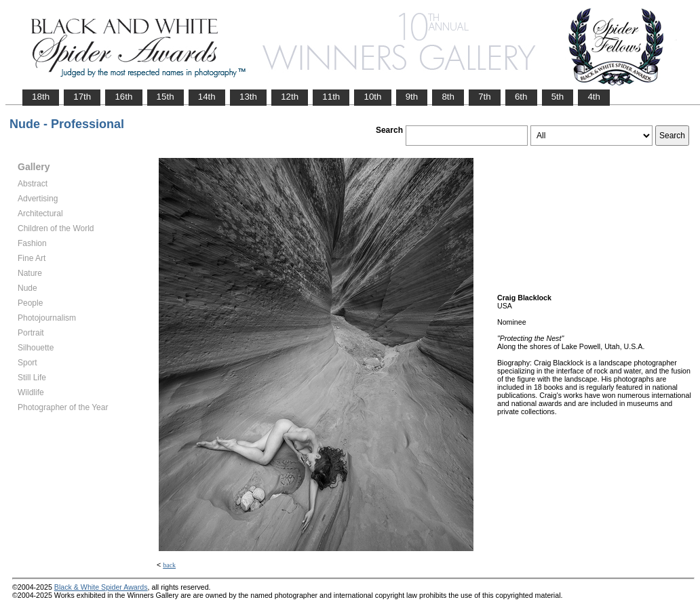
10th (372, 97)
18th (41, 97)
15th (166, 97)
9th (412, 97)
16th (123, 97)
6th (521, 97)
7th (485, 97)
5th (558, 97)
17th (82, 97)
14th (207, 97)
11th (331, 97)
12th (290, 97)
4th (594, 97)
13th (248, 97)
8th (448, 97)
